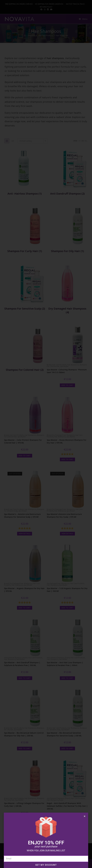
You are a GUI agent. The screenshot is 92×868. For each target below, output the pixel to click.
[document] (46, 434)
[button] (85, 816)
